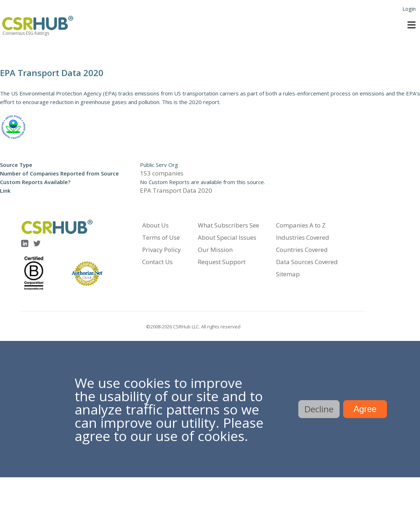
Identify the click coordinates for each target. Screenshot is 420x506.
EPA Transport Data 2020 (176, 190)
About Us (155, 225)
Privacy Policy (162, 250)
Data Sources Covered (307, 262)
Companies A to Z (301, 225)
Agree (365, 409)
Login (409, 9)
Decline (319, 409)
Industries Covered (303, 237)
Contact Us (157, 262)
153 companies (162, 173)
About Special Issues (227, 237)
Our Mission (215, 250)
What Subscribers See (228, 225)
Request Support (222, 262)
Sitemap (288, 274)
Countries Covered (302, 250)
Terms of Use (161, 237)
